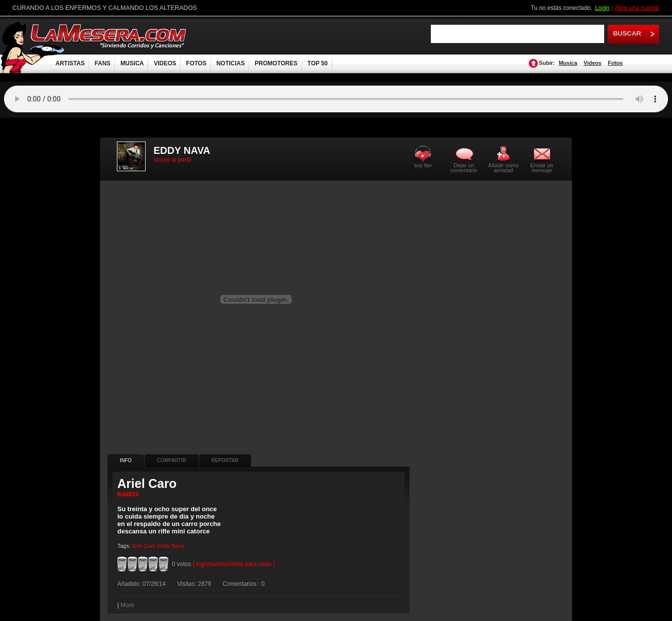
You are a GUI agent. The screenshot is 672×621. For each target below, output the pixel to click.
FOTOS (196, 63)
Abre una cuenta (637, 8)
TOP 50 (318, 63)
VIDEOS (165, 63)
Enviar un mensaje (542, 167)
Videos (593, 63)
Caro (150, 546)
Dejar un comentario (464, 168)
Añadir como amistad (504, 167)
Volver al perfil (172, 160)
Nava (178, 546)
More (127, 605)
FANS (103, 63)
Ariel (137, 546)
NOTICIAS (231, 63)
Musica (568, 63)
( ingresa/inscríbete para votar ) (234, 564)
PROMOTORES (276, 63)
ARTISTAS (70, 63)
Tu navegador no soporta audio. (336, 99)
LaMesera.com (109, 36)
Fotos (616, 63)
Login (602, 8)
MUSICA (132, 63)
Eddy (164, 546)
